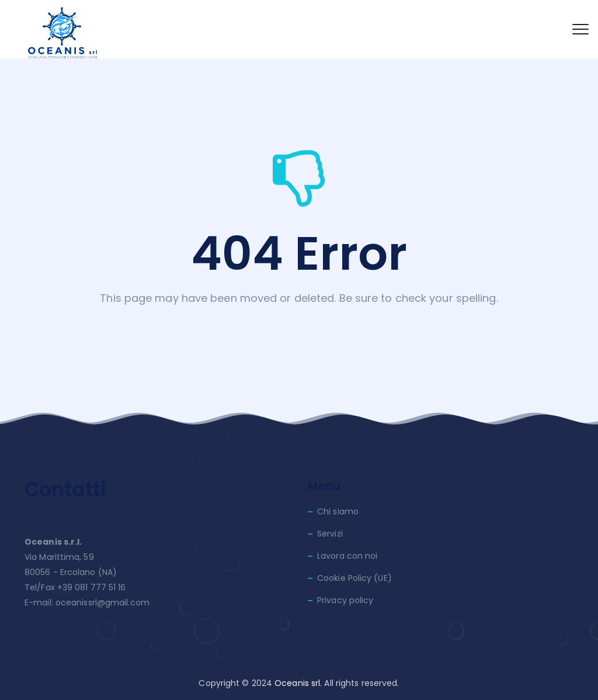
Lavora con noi (347, 556)
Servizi (330, 534)
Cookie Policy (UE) (354, 578)
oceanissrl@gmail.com (102, 603)
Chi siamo (338, 511)
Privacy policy (345, 600)
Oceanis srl (297, 683)
